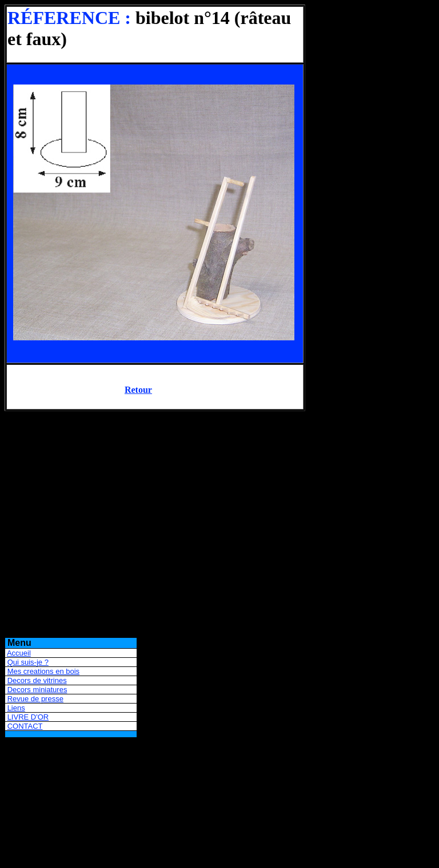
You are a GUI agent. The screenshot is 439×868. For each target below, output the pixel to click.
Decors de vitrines (37, 680)
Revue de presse (35, 699)
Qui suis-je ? (28, 662)
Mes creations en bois (43, 671)
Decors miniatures (37, 690)
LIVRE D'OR (28, 717)
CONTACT (25, 726)
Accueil (19, 653)
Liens (16, 708)
